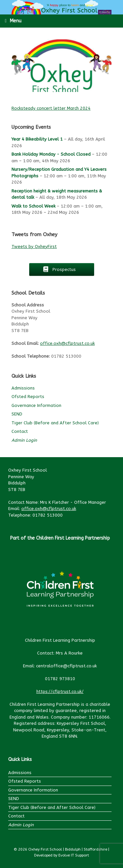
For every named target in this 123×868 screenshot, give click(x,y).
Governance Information (36, 405)
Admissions (23, 388)
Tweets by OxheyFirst (34, 246)
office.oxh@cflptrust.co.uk (67, 343)
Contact (20, 431)
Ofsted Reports (28, 397)
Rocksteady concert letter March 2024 (51, 108)
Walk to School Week (33, 206)
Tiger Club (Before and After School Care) (55, 423)
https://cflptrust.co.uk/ (60, 691)
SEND (17, 414)
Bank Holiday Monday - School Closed (51, 154)
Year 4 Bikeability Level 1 (37, 139)
